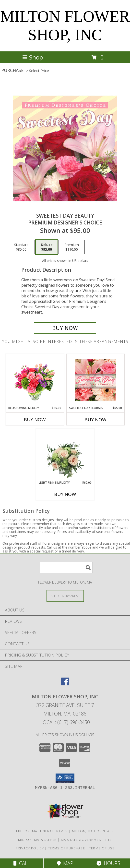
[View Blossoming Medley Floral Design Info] (35, 380)
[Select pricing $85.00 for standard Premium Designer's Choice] (21, 247)
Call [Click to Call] (22, 863)
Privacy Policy (30, 848)
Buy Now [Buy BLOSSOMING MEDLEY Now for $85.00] (35, 420)
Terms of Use (102, 848)
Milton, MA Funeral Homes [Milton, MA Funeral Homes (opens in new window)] (42, 831)
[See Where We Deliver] (65, 596)
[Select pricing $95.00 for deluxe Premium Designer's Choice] (47, 247)
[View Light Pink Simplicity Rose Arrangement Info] (65, 455)
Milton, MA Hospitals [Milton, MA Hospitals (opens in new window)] (93, 831)
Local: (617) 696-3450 (65, 722)
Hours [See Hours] (108, 863)
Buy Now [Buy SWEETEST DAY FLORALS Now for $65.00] (95, 420)
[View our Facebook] (65, 684)
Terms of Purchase (66, 848)
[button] (65, 778)
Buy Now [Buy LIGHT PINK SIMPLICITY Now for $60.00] (65, 494)
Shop (33, 57)
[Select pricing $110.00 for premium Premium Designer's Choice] (72, 247)
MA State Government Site (86, 840)
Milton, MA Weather (37, 840)
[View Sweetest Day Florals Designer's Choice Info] (95, 380)
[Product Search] (66, 568)
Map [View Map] (65, 863)
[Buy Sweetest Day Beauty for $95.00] (65, 328)
